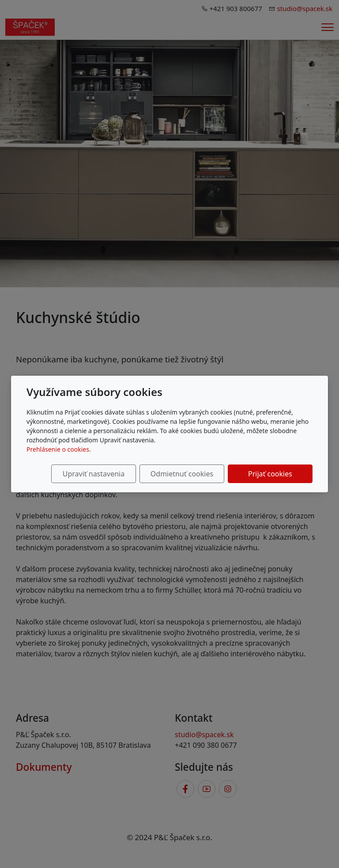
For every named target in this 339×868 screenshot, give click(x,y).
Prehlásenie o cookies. (59, 449)
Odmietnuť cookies (182, 474)
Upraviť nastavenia (94, 474)
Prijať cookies (270, 474)
